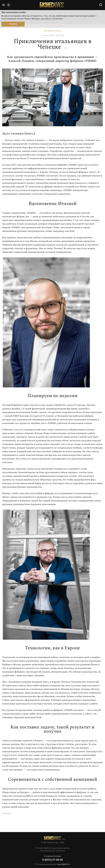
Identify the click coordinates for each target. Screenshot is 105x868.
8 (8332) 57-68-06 (53, 860)
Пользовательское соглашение (53, 851)
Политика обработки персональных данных (53, 848)
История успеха (52, 31)
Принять (13, 24)
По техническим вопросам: (53, 864)
